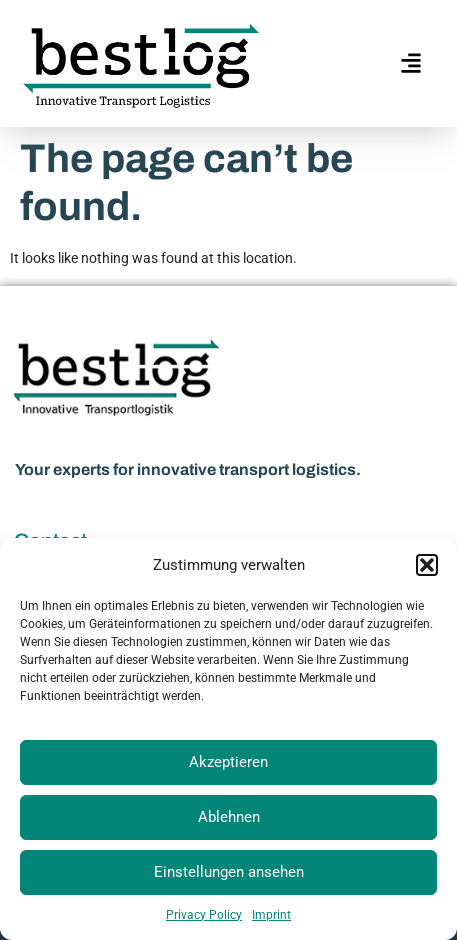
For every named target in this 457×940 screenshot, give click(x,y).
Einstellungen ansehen (229, 872)
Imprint (271, 915)
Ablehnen (229, 817)
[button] (427, 565)
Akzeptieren (228, 762)
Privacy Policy (204, 915)
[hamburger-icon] (409, 63)
